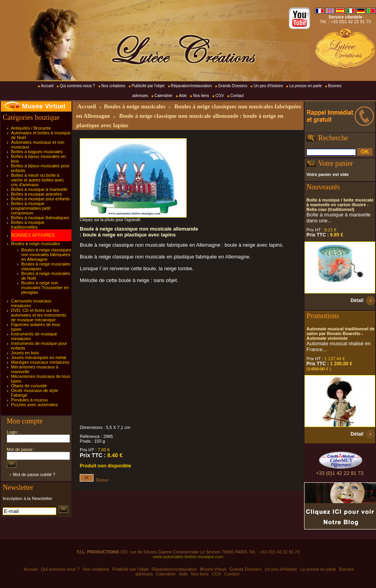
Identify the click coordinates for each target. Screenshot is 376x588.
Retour (94, 480)
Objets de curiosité (29, 386)
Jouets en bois (25, 353)
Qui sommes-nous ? (77, 86)
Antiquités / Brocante (31, 128)
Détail (357, 300)
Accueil (47, 86)
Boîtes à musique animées (37, 194)
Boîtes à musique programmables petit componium (31, 208)
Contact (237, 96)
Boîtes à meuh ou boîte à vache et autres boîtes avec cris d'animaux (38, 180)
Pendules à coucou (29, 400)
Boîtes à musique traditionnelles (28, 225)
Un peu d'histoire (268, 86)
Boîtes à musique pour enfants (40, 199)
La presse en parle (305, 86)
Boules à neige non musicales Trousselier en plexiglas (45, 288)
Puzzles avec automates (34, 405)
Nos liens (201, 96)
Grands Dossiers (233, 86)
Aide (183, 96)
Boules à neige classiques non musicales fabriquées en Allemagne (46, 255)
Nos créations (113, 86)
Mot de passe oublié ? (34, 474)
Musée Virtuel (44, 106)
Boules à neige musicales (36, 244)
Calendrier (163, 96)
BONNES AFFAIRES (33, 235)
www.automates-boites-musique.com (188, 557)
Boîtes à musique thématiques (40, 218)
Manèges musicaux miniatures (40, 362)
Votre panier (336, 163)
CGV (220, 96)
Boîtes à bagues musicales (37, 152)
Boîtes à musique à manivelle (39, 189)
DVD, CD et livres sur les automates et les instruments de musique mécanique (39, 315)
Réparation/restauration (192, 86)
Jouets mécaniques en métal (39, 357)
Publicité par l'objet (148, 86)
